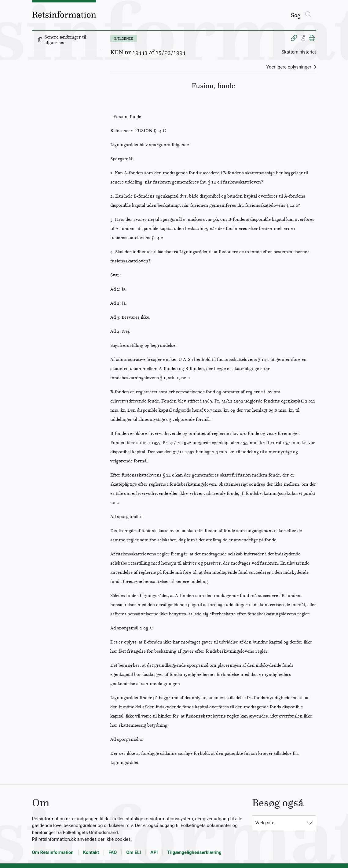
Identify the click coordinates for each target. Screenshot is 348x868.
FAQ (113, 852)
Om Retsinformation (53, 852)
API (154, 852)
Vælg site (265, 823)
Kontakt (91, 852)
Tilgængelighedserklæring (194, 852)
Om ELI (134, 852)
